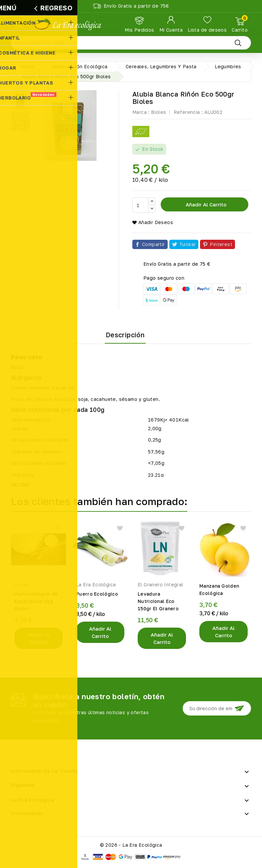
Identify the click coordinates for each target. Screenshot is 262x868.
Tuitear (187, 244)
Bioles (158, 112)
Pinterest (221, 244)
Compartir (153, 244)
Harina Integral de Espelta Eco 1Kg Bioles (36, 601)
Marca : (141, 112)
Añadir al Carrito (38, 638)
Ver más (20, 484)
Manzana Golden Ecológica (219, 589)
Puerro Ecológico (97, 594)
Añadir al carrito (205, 204)
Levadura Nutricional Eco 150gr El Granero (158, 601)
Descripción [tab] (125, 335)
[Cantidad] (140, 205)
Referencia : (188, 112)
